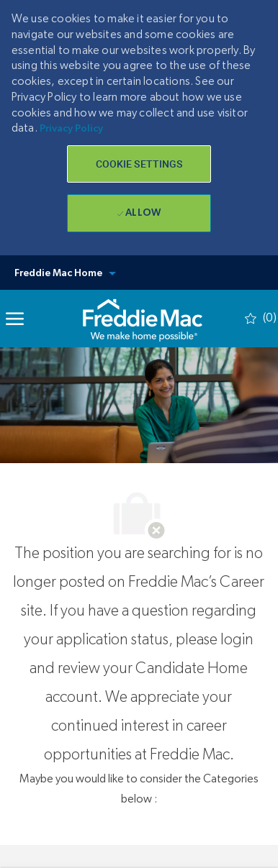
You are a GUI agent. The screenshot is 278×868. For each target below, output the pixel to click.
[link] (142, 319)
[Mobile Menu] (15, 318)
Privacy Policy (71, 129)
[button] (139, 164)
